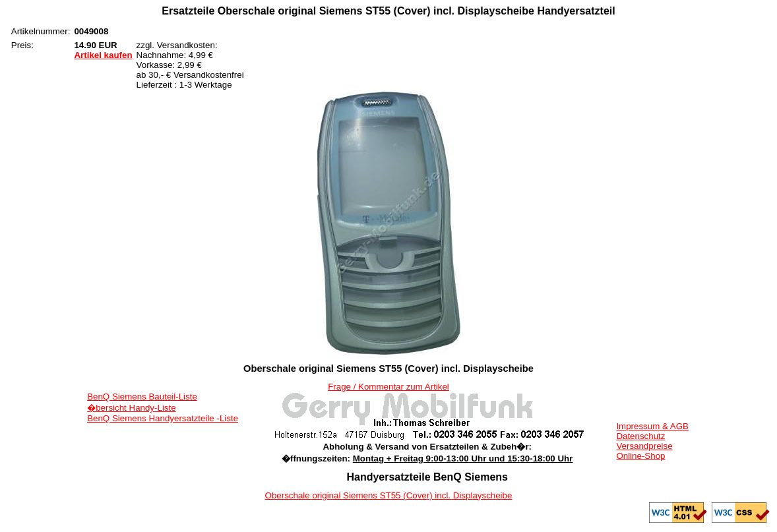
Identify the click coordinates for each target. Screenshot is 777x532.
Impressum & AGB (652, 426)
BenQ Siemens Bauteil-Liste (142, 397)
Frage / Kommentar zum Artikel (388, 387)
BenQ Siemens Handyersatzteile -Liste (163, 418)
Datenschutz (640, 436)
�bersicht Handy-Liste (132, 408)
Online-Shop (640, 456)
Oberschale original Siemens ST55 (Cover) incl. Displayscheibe (389, 495)
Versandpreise (644, 446)
